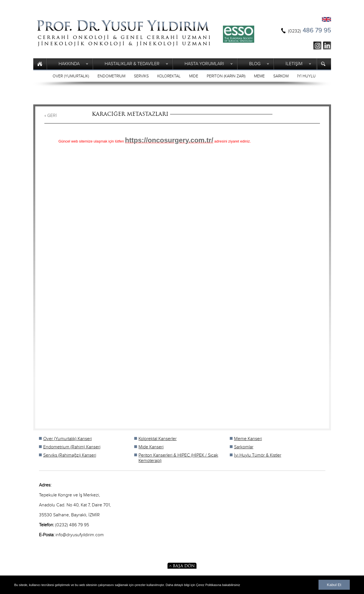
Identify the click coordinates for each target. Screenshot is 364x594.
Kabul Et (334, 585)
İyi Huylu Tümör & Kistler (258, 455)
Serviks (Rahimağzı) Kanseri (70, 455)
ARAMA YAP (324, 64)
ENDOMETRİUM (111, 76)
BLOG (255, 64)
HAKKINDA (69, 64)
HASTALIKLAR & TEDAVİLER (132, 64)
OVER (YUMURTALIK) (71, 76)
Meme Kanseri (248, 439)
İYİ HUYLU (306, 76)
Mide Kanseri (151, 447)
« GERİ (51, 116)
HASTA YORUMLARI (204, 64)
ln (327, 46)
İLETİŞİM (294, 64)
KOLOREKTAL (169, 76)
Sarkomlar (244, 447)
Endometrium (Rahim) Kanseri (72, 447)
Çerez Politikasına (209, 585)
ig (317, 46)
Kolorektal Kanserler (158, 439)
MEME (259, 76)
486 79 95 (310, 31)
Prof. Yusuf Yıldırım (124, 33)
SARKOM (281, 76)
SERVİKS (141, 76)
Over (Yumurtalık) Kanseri (68, 439)
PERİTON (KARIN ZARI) (226, 76)
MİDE (194, 76)
